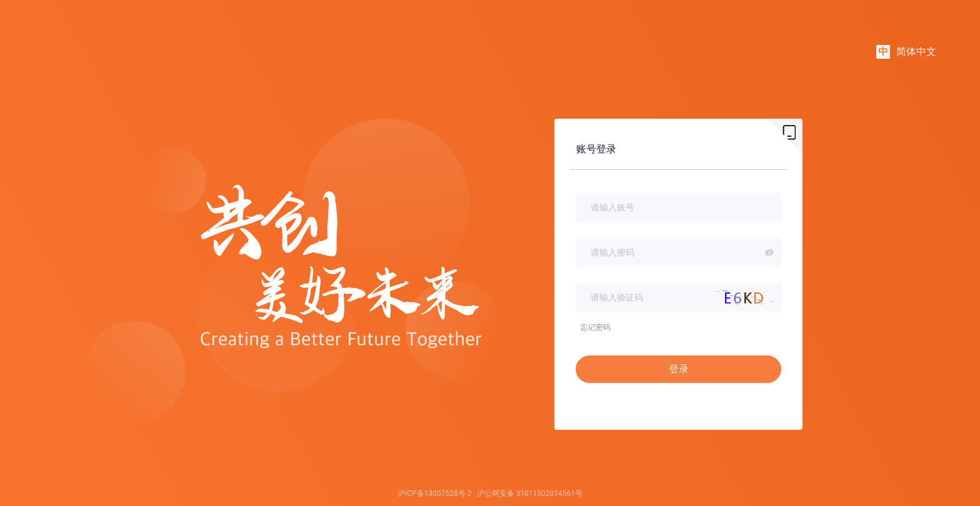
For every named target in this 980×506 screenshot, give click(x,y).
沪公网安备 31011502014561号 (530, 494)
